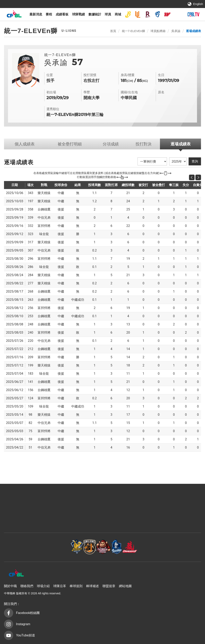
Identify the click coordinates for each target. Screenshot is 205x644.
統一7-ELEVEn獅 (138, 14)
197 (31, 201)
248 (31, 324)
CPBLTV (193, 14)
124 (31, 398)
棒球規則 (76, 586)
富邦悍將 (158, 14)
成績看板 (62, 14)
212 (31, 349)
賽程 (49, 14)
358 (31, 209)
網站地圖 (125, 586)
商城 (118, 14)
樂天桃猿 (148, 14)
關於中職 (10, 586)
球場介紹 (43, 586)
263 (31, 300)
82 (30, 423)
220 (31, 341)
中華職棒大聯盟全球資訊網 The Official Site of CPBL (14, 15)
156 (31, 390)
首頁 (113, 31)
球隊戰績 (78, 14)
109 (31, 406)
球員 (108, 14)
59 (30, 439)
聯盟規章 (109, 586)
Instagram (23, 624)
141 (31, 382)
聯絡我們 (27, 586)
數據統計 (95, 14)
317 (31, 242)
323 (31, 234)
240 (31, 333)
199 (31, 365)
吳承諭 (176, 31)
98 (30, 415)
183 (31, 374)
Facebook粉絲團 (28, 613)
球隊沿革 (60, 586)
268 (31, 291)
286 (31, 267)
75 (30, 431)
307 (31, 250)
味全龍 (167, 14)
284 (31, 275)
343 (31, 193)
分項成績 (111, 144)
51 (30, 447)
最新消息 (36, 14)
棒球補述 (92, 586)
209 (31, 357)
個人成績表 (25, 144)
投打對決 (144, 144)
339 (31, 218)
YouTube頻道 (26, 635)
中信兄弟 (128, 14)
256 (31, 308)
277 (31, 283)
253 (31, 316)
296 (31, 259)
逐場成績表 (193, 31)
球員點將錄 (158, 31)
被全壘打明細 (70, 144)
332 (31, 226)
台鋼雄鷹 (177, 14)
